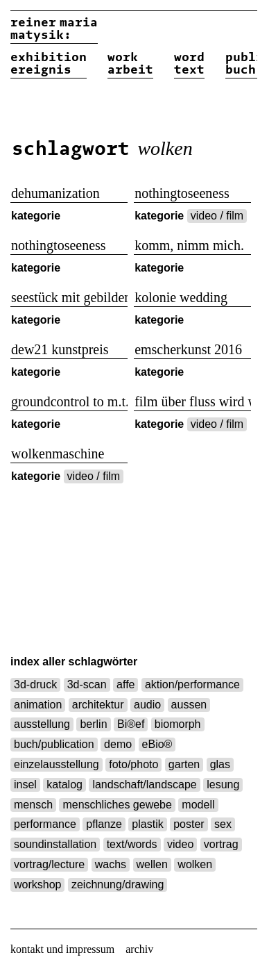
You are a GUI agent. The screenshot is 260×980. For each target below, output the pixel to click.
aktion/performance (192, 684)
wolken (195, 864)
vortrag (221, 844)
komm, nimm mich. (189, 245)
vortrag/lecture (49, 864)
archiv (139, 949)
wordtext (189, 64)
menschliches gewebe (117, 805)
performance (45, 824)
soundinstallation (55, 844)
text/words (132, 844)
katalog (64, 784)
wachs (111, 864)
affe (125, 684)
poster (189, 824)
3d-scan (87, 684)
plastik (147, 824)
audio (147, 705)
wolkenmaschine (58, 454)
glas (220, 764)
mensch (33, 805)
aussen (189, 705)
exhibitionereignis (49, 64)
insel (25, 784)
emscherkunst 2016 (188, 349)
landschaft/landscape (144, 784)
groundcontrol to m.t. (69, 401)
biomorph (178, 724)
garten (184, 764)
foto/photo (133, 764)
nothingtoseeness (182, 193)
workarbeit (130, 64)
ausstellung (42, 724)
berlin (93, 724)
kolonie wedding (181, 297)
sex (223, 824)
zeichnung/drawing (118, 885)
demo (118, 744)
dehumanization (55, 193)
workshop (37, 885)
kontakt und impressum (62, 949)
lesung (223, 784)
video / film (217, 216)
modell (198, 805)
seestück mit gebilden (69, 297)
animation (38, 705)
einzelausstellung (57, 764)
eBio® (157, 744)
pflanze (104, 824)
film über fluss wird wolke (193, 401)
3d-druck (35, 684)
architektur (98, 705)
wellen (152, 864)
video (180, 844)
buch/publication (54, 744)
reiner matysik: (54, 29)
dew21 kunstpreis (60, 349)
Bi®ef (131, 724)
